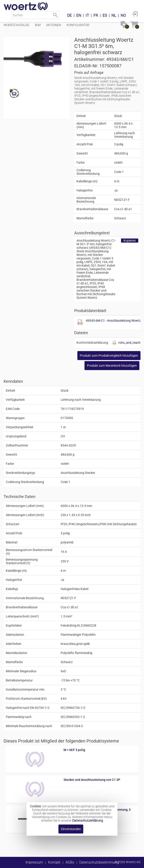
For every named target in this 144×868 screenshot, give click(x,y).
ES (105, 15)
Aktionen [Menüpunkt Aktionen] (54, 25)
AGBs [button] (70, 862)
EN (79, 15)
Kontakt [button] (54, 862)
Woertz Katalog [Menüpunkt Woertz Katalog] (16, 25)
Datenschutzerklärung (88, 821)
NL (114, 15)
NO (123, 15)
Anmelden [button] (135, 14)
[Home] (26, 7)
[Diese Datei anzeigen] (80, 322)
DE (69, 15)
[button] (109, 356)
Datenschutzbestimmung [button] (99, 862)
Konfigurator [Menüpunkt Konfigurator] (78, 25)
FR (96, 15)
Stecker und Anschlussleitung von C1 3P (92, 780)
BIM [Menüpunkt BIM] (38, 25)
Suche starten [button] (55, 15)
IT (87, 15)
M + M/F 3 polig (74, 750)
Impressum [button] (34, 862)
